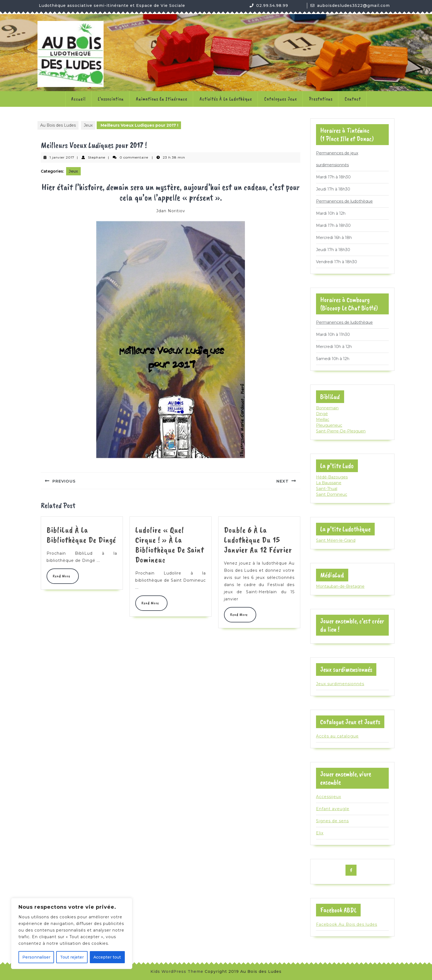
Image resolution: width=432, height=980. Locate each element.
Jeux (88, 125)
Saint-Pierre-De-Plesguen (341, 431)
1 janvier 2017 (62, 157)
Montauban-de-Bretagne (340, 586)
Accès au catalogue (337, 736)
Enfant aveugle (333, 809)
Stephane (97, 157)
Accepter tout (107, 957)
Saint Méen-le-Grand (336, 540)
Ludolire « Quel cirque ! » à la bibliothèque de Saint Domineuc (170, 545)
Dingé (322, 414)
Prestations (321, 99)
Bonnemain (327, 408)
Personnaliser (36, 957)
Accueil (78, 99)
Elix (320, 833)
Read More (63, 576)
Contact (353, 99)
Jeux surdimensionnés (340, 684)
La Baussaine (329, 483)
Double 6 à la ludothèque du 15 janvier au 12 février (258, 540)
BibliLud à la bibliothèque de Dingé (81, 535)
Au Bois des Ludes (58, 125)
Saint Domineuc (332, 494)
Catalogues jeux (281, 99)
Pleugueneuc (329, 425)
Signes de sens (332, 821)
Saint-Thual (327, 489)
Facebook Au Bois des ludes (347, 924)
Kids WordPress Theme (177, 971)
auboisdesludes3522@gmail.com (353, 6)
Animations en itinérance (162, 99)
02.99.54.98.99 (272, 6)
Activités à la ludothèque (226, 99)
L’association (111, 99)
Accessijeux (329, 797)
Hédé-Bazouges (332, 477)
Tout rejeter (72, 957)
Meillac (323, 420)
